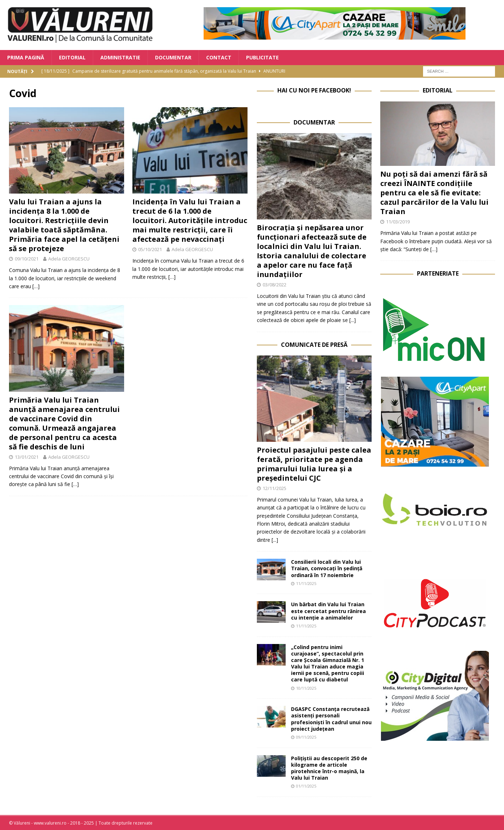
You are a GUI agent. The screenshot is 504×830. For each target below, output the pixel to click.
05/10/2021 (150, 249)
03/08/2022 (274, 285)
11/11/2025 (306, 583)
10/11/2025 (306, 688)
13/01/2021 (27, 457)
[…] (36, 286)
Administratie (120, 57)
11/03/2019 (398, 222)
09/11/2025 (306, 737)
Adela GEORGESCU (69, 259)
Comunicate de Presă (314, 345)
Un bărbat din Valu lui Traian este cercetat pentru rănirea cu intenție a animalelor (328, 611)
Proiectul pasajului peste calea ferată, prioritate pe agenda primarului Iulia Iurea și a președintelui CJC (314, 464)
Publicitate (262, 57)
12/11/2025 (274, 488)
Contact (219, 57)
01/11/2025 (306, 786)
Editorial (72, 57)
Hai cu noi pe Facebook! (314, 90)
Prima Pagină (26, 57)
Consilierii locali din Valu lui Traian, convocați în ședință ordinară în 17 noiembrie (327, 568)
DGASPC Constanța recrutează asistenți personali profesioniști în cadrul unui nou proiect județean (331, 719)
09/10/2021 (27, 259)
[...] (353, 320)
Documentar (173, 57)
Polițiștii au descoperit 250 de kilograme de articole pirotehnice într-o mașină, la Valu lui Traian (329, 768)
